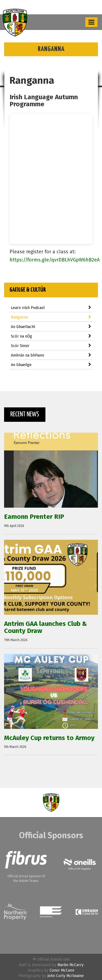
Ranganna (51, 317)
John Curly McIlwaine (66, 976)
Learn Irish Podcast (51, 308)
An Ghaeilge (51, 365)
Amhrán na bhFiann (51, 355)
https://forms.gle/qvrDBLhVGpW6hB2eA (55, 260)
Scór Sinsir (51, 346)
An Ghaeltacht (51, 327)
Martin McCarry (70, 965)
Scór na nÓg (51, 336)
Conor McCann (62, 970)
